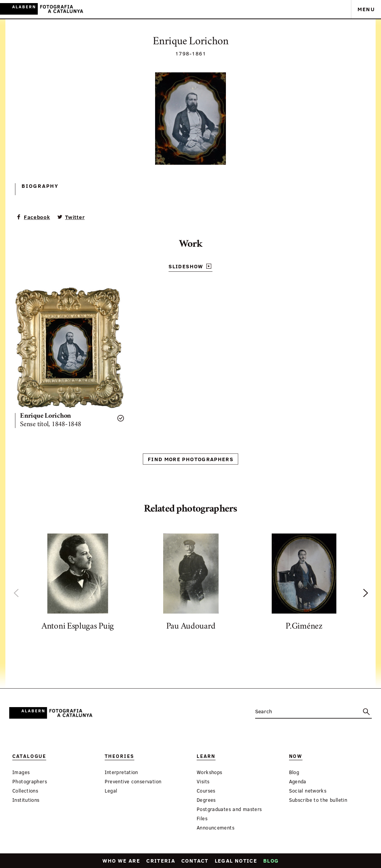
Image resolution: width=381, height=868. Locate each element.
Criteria (161, 860)
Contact (195, 860)
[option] (78, 584)
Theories (119, 756)
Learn (206, 756)
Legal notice (236, 860)
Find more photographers (190, 459)
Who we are (121, 860)
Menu (366, 9)
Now (296, 756)
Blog (271, 860)
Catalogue (29, 756)
